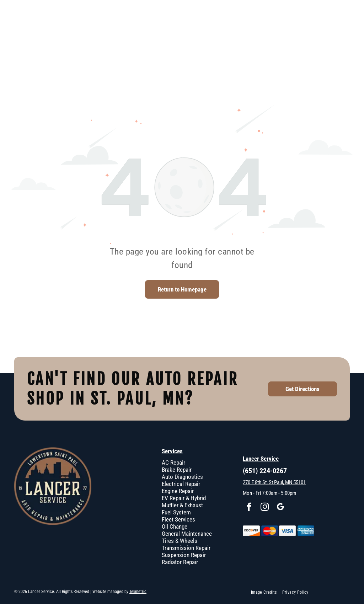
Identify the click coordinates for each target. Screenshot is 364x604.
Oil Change (175, 527)
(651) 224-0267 (265, 471)
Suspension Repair (184, 555)
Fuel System (176, 512)
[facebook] (249, 508)
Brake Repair (177, 470)
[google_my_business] (280, 508)
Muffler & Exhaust (182, 505)
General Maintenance (187, 534)
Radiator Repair (180, 562)
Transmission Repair (186, 548)
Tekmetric (138, 592)
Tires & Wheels (180, 541)
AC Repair (173, 463)
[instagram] (265, 508)
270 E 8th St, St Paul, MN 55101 (274, 482)
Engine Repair (178, 491)
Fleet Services (178, 519)
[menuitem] (267, 592)
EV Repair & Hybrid (184, 498)
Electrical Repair (181, 484)
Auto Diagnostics (182, 477)
